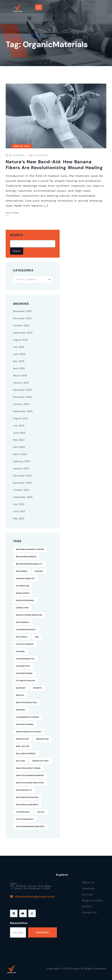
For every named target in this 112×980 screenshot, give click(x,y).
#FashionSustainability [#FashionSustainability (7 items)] (29, 564)
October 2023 (21, 490)
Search (16, 235)
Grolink (87, 906)
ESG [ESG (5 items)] (37, 637)
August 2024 (20, 418)
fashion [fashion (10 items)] (20, 651)
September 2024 (23, 411)
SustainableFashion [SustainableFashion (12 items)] (27, 797)
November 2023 (22, 483)
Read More (12, 213)
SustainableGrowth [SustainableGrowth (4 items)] (27, 805)
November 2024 (22, 397)
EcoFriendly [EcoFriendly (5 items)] (23, 622)
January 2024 (21, 468)
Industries (89, 888)
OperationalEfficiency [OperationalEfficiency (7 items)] (29, 732)
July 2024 (19, 426)
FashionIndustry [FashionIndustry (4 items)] (25, 659)
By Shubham (17, 155)
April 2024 (19, 447)
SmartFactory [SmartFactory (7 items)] (41, 761)
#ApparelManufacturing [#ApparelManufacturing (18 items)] (30, 549)
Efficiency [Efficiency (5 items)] (22, 637)
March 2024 (20, 454)
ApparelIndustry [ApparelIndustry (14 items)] (25, 579)
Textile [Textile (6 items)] (41, 812)
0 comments (41, 155)
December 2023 (22, 476)
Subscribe (43, 932)
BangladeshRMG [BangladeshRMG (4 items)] (25, 600)
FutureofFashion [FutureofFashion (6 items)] (25, 681)
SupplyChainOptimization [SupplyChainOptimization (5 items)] (30, 783)
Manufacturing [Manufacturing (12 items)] (25, 724)
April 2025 (19, 368)
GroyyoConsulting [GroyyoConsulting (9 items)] (26, 703)
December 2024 (22, 390)
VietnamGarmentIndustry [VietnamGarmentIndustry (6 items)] (30, 827)
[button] (110, 3)
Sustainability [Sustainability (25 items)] (24, 790)
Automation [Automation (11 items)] (23, 586)
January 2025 (21, 383)
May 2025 (19, 361)
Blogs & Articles (93, 900)
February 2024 (22, 461)
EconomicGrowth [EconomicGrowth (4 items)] (26, 630)
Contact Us (89, 912)
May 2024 (19, 440)
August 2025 (20, 340)
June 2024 (19, 433)
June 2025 (19, 354)
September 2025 (23, 333)
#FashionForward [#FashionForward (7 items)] (26, 557)
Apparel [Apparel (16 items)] (39, 571)
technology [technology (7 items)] (23, 812)
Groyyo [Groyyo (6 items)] (20, 695)
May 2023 (19, 519)
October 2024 (21, 404)
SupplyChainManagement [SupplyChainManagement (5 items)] (30, 775)
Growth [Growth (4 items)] (38, 688)
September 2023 (23, 497)
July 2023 (19, 504)
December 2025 (22, 311)
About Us (88, 882)
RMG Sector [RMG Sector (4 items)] (23, 746)
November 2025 (22, 318)
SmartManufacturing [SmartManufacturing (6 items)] (28, 768)
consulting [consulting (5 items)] (22, 608)
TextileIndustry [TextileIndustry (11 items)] (25, 819)
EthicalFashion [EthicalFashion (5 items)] (25, 644)
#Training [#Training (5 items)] (22, 571)
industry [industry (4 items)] (21, 710)
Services (88, 894)
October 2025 (21, 326)
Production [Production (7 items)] (22, 739)
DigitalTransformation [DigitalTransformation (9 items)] (29, 615)
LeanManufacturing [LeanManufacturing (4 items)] (27, 717)
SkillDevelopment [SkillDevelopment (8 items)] (26, 754)
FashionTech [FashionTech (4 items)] (23, 666)
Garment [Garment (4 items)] (21, 688)
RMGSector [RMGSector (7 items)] (42, 739)
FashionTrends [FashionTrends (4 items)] (24, 673)
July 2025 (19, 347)
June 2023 (19, 511)
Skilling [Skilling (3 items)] (20, 761)
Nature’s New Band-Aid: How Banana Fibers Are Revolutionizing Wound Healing (54, 165)
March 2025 (20, 376)
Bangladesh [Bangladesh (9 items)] (23, 593)
